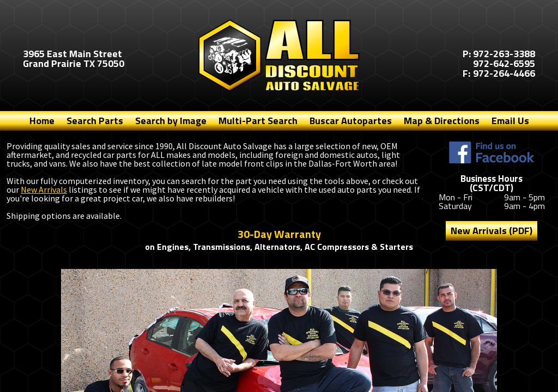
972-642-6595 (504, 63)
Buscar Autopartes (351, 121)
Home (42, 121)
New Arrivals (44, 189)
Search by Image (171, 121)
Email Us (510, 121)
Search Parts (95, 121)
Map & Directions (442, 121)
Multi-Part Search (258, 121)
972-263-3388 (504, 54)
